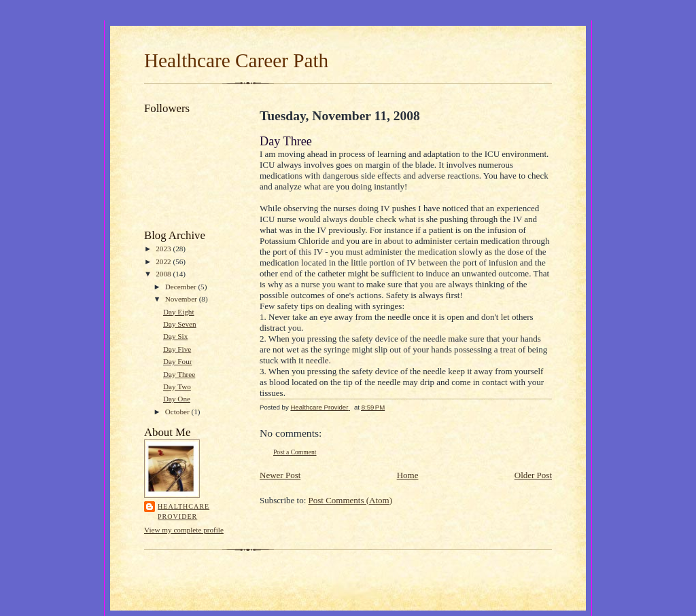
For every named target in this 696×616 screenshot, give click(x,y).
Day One (177, 399)
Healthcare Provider (184, 512)
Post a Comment (295, 452)
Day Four (178, 361)
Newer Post (280, 475)
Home (408, 475)
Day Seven (180, 324)
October (178, 412)
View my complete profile (184, 530)
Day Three (179, 374)
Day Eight (179, 312)
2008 (164, 274)
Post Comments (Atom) (351, 500)
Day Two (177, 386)
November (182, 299)
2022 (164, 261)
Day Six (175, 336)
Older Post (533, 475)
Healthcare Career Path (236, 60)
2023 (164, 249)
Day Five (177, 349)
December (182, 287)
